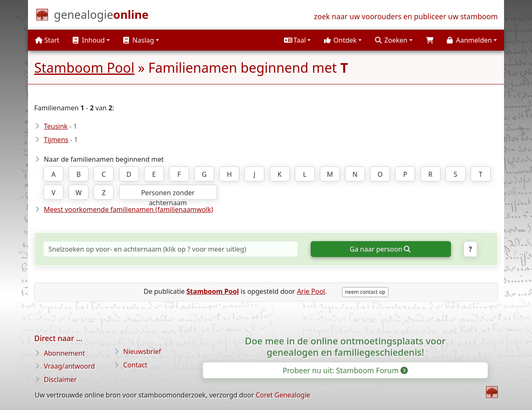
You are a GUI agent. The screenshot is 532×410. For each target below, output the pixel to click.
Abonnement (64, 353)
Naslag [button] (139, 40)
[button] (297, 40)
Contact (135, 365)
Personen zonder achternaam (168, 194)
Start (47, 40)
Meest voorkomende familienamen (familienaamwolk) (128, 209)
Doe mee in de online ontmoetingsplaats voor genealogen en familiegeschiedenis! (346, 346)
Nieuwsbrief (142, 351)
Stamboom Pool (84, 67)
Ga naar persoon (380, 249)
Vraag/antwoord (69, 366)
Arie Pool (311, 291)
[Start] (101, 16)
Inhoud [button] (89, 40)
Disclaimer (60, 379)
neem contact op (365, 292)
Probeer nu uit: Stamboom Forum (345, 370)
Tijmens (56, 140)
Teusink (56, 126)
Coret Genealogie (283, 395)
